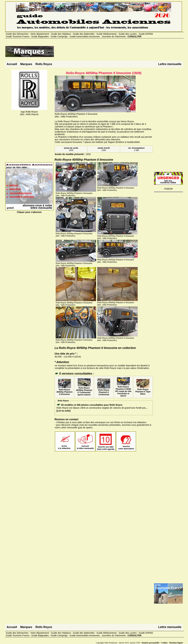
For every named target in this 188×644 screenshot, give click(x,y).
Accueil (12, 64)
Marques (26, 64)
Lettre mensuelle (170, 64)
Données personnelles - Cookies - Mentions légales (162, 643)
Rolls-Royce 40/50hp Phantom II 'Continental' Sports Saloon (84, 390)
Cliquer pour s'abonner (29, 211)
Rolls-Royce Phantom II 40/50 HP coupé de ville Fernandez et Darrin (123, 390)
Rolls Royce (44, 64)
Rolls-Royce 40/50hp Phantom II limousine (64, 391)
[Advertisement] (113, 53)
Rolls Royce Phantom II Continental (104, 391)
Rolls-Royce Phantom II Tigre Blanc (143, 391)
